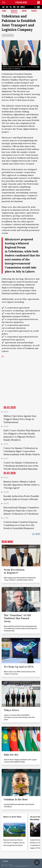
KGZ (7, 7)
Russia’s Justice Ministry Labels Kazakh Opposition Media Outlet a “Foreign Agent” (22, 485)
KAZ (3, 7)
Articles (14, 11)
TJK (11, 7)
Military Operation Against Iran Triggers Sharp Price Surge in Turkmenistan (20, 419)
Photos (34, 11)
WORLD (23, 7)
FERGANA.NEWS (21, 3)
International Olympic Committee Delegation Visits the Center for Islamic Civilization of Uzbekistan (21, 511)
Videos (24, 11)
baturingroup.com (22, 866)
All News (36, 534)
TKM (14, 7)
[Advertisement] (21, 383)
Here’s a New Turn (12, 817)
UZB (18, 7)
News (4, 11)
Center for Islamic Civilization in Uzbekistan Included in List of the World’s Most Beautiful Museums (21, 466)
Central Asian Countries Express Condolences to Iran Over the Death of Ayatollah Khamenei (20, 525)
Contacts (5, 861)
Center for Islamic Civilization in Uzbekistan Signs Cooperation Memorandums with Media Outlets (22, 451)
